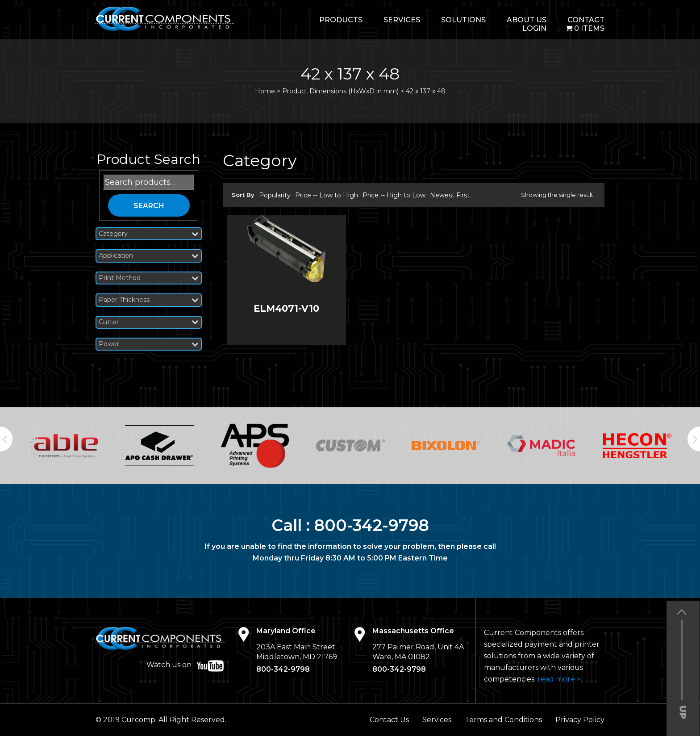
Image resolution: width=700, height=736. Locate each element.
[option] (64, 446)
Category (149, 234)
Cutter (149, 322)
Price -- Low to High (327, 195)
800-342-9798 (372, 525)
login (534, 28)
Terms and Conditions (503, 720)
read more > (559, 679)
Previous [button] (6, 439)
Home (265, 91)
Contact (586, 20)
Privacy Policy (580, 720)
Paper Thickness (149, 300)
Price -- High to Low (394, 195)
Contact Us (389, 720)
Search (149, 206)
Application (149, 256)
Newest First (450, 195)
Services (402, 20)
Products (341, 20)
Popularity (275, 195)
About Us (527, 20)
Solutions (463, 20)
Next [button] (694, 439)
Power (149, 344)
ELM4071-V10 (286, 308)
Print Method (149, 278)
